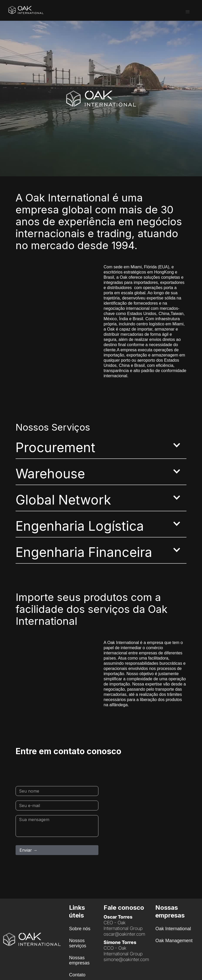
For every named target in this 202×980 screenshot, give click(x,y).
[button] (188, 12)
